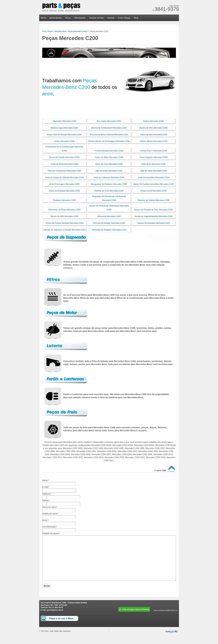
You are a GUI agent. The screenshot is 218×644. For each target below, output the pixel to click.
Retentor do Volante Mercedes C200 (153, 200)
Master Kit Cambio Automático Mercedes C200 (154, 184)
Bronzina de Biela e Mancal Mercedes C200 (109, 135)
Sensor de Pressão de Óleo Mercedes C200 (154, 210)
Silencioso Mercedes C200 (109, 216)
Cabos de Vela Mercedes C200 (154, 135)
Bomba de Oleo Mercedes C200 (154, 128)
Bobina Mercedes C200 (154, 121)
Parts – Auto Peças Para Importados (57, 639)
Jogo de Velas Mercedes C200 (153, 171)
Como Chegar (124, 18)
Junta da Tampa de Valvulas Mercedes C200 (64, 177)
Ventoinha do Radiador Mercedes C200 (109, 230)
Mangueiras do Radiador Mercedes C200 (109, 184)
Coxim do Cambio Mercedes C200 (64, 157)
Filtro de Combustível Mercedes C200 (64, 171)
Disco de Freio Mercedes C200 (109, 164)
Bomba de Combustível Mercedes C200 (109, 128)
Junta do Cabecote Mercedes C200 (109, 177)
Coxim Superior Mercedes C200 (153, 157)
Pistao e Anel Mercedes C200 (153, 191)
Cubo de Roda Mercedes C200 (64, 164)
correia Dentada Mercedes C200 (109, 151)
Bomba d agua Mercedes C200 (64, 128)
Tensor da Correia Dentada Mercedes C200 (64, 223)
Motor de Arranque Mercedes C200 (64, 191)
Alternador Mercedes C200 (64, 121)
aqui (101, 442)
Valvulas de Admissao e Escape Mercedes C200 (64, 230)
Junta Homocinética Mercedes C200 (153, 177)
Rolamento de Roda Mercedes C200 (64, 210)
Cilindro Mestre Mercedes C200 (153, 141)
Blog (136, 18)
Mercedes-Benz (60, 31)
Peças (68, 18)
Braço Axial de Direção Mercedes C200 (65, 135)
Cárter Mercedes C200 (64, 141)
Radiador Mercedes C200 (64, 200)
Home (43, 18)
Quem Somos (56, 18)
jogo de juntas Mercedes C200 (109, 171)
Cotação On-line (97, 18)
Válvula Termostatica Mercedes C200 (153, 223)
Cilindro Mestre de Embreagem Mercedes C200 (109, 141)
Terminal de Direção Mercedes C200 (109, 223)
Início (44, 31)
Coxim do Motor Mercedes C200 (109, 157)
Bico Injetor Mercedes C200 (109, 121)
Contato (111, 18)
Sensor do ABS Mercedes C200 (64, 216)
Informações (80, 18)
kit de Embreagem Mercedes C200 (64, 184)
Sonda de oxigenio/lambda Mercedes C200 (154, 216)
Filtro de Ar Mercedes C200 (153, 164)
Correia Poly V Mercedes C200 (153, 151)
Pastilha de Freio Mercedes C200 (109, 191)
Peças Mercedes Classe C (78, 31)
